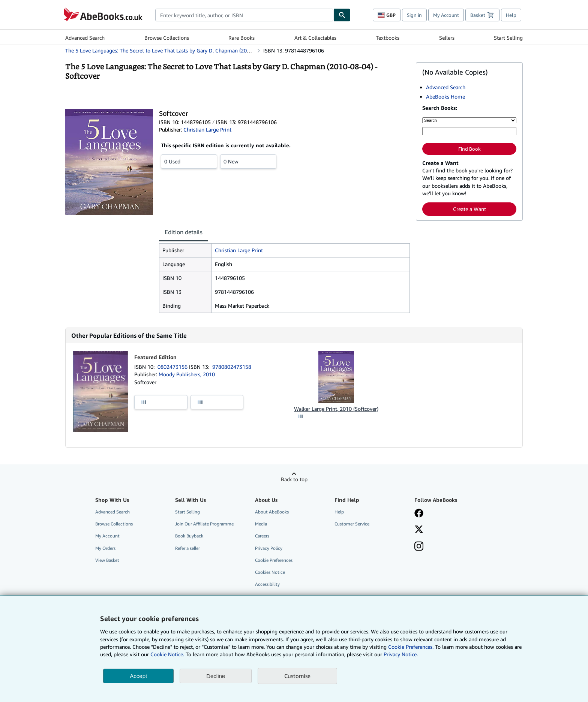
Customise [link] (297, 676)
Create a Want (469, 209)
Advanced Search (85, 38)
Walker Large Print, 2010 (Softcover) (336, 409)
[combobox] (244, 15)
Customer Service (352, 524)
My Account (446, 15)
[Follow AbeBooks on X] (419, 530)
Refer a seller (187, 548)
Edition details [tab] (184, 232)
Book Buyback (189, 536)
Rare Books (241, 38)
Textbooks (388, 38)
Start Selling (508, 38)
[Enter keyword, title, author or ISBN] (469, 131)
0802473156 (173, 367)
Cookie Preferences (274, 560)
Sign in (414, 15)
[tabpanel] (284, 278)
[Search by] (469, 120)
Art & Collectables (315, 38)
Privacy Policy (269, 548)
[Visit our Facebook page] (419, 514)
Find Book (469, 149)
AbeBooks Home (445, 97)
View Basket (107, 560)
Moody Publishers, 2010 (187, 374)
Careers (262, 536)
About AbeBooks (272, 512)
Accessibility (267, 584)
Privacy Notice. (401, 654)
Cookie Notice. (167, 654)
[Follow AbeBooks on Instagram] (419, 547)
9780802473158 (232, 367)
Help (511, 15)
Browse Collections (167, 38)
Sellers (447, 38)
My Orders (105, 548)
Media (261, 524)
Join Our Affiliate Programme (204, 524)
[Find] (342, 15)
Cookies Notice (270, 572)
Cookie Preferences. (411, 647)
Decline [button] (216, 676)
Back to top (294, 479)
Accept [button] (138, 676)
